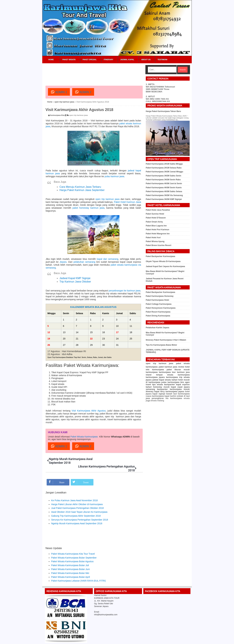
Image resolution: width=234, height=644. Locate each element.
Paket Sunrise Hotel (155, 214)
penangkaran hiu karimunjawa (167, 398)
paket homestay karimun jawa (88, 208)
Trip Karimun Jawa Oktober (75, 282)
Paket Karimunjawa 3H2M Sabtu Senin (163, 176)
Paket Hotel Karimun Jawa (127, 202)
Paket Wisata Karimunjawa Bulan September (74, 550)
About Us (146, 60)
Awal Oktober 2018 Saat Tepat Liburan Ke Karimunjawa (79, 504)
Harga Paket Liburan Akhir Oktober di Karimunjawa (77, 497)
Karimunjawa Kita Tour (67, 640)
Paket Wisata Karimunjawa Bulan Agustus (72, 554)
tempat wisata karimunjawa (173, 375)
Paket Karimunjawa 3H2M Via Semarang (164, 195)
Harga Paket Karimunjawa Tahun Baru (163, 111)
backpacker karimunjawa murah (173, 389)
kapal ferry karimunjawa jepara (169, 392)
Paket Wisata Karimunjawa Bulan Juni (70, 562)
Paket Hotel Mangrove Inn (158, 234)
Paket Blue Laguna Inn (156, 226)
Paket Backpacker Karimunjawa (160, 256)
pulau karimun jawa (114, 176)
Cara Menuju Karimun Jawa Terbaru (80, 187)
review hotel (184, 367)
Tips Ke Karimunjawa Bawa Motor (161, 345)
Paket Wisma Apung (155, 241)
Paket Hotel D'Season (156, 218)
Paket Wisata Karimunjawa (84, 437)
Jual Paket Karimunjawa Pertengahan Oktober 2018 (77, 501)
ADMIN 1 (59, 92)
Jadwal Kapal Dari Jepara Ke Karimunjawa (165, 266)
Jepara (63, 262)
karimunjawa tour (167, 372)
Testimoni (162, 60)
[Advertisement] (105, 72)
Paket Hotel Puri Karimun (157, 230)
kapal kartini (170, 396)
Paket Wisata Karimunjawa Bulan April (71, 569)
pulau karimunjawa (170, 382)
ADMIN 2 (83, 92)
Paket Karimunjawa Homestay (160, 296)
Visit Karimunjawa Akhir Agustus (89, 411)
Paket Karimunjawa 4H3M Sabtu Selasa (164, 191)
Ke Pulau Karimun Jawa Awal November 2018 (74, 493)
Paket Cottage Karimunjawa (159, 304)
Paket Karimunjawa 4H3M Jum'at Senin (164, 184)
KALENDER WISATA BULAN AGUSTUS (93, 307)
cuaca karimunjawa (155, 396)
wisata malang (157, 401)
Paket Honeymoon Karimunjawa (161, 308)
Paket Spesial (90, 60)
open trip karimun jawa (64, 102)
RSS (188, 640)
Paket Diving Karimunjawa (158, 316)
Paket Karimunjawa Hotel (157, 300)
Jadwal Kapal (127, 60)
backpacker (169, 385)
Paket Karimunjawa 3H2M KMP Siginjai (164, 199)
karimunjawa (152, 372)
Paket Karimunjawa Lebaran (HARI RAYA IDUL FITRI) (78, 573)
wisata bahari (171, 380)
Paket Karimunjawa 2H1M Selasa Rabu (164, 168)
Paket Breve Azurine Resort (159, 245)
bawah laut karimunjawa (178, 394)
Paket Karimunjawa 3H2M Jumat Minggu (164, 172)
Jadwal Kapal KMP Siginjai (75, 278)
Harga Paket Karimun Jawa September (82, 190)
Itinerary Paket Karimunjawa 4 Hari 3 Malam (166, 340)
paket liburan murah (178, 370)
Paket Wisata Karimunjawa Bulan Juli (70, 558)
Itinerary (108, 60)
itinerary (150, 392)
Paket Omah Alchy (154, 222)
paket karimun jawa (168, 367)
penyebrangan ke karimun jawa (125, 291)
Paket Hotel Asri (153, 238)
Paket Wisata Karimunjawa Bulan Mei (70, 565)
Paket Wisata (69, 60)
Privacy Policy (171, 640)
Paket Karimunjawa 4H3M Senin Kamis (164, 188)
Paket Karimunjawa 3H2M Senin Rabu (163, 180)
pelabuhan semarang (84, 262)
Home (51, 60)
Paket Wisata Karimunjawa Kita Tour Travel (73, 546)
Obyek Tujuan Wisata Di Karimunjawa (163, 261)
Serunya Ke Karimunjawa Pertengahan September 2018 (80, 512)
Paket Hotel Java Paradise (158, 210)
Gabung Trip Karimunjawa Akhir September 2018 (76, 508)
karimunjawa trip (174, 377)
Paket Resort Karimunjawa (158, 312)
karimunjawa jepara (155, 377)
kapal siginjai (159, 394)
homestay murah (161, 387)
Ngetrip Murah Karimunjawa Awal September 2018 (77, 516)
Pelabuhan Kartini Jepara (157, 328)
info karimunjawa (155, 370)
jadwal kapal (158, 380)
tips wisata (157, 385)
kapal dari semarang (108, 259)
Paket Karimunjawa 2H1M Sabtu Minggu (164, 164)
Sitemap (182, 640)
